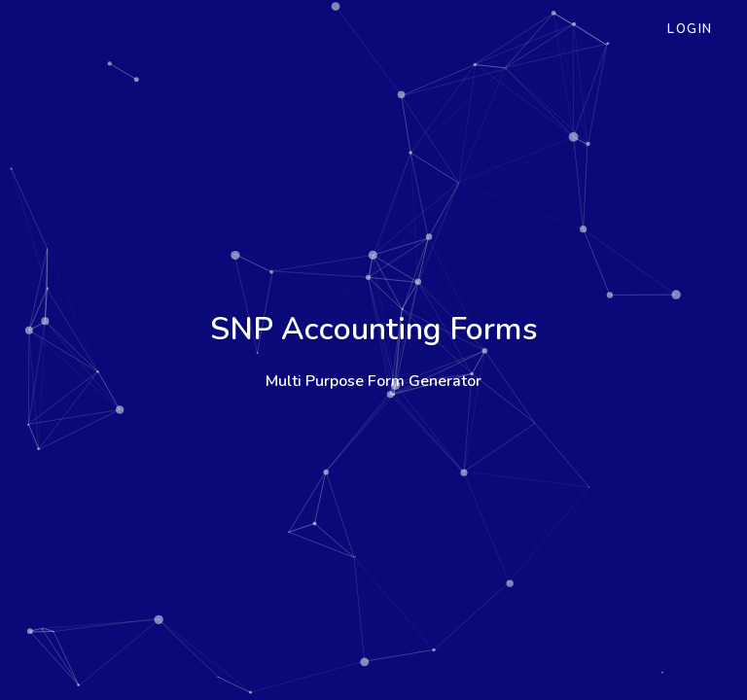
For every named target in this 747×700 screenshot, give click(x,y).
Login (690, 29)
